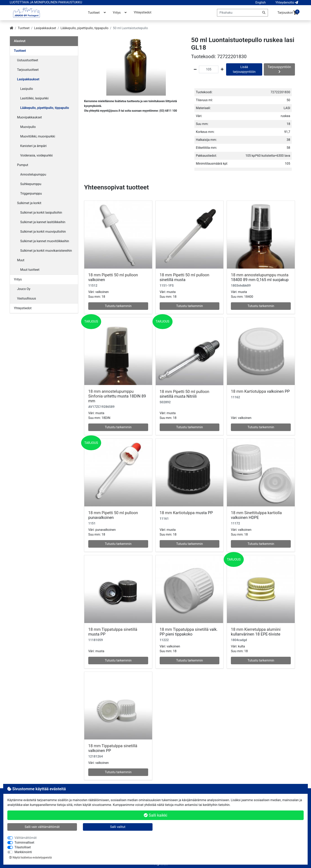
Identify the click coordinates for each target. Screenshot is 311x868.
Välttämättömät (26, 838)
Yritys (120, 13)
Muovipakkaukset (29, 117)
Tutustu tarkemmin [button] (118, 306)
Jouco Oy (24, 289)
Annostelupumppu (33, 174)
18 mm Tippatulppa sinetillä (113, 629)
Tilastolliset (23, 847)
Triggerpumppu (31, 193)
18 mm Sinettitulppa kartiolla (256, 513)
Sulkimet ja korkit (29, 203)
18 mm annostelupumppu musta (260, 275)
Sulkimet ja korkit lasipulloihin (41, 213)
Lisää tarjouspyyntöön (244, 69)
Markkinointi (23, 852)
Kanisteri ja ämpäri (33, 146)
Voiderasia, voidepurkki (36, 155)
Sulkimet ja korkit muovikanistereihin (46, 251)
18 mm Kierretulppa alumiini (256, 629)
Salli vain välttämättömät (42, 827)
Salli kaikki (155, 815)
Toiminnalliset (24, 843)
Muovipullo (28, 127)
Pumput (23, 165)
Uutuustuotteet (28, 60)
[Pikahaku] (239, 13)
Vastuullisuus (27, 298)
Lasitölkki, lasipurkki (34, 98)
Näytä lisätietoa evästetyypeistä (30, 857)
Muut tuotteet (30, 270)
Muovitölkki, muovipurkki (38, 136)
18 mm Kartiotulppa (248, 391)
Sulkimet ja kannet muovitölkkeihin (45, 241)
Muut (21, 260)
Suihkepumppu (31, 184)
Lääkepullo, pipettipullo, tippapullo (84, 28)
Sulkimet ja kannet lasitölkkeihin (43, 222)
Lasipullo (27, 89)
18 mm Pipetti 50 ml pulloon (113, 275)
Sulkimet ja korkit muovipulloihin (43, 232)
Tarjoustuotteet (28, 70)
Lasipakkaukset (45, 28)
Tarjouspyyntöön (279, 69)
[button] (261, 3)
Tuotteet (97, 13)
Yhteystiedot (143, 12)
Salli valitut (118, 827)
